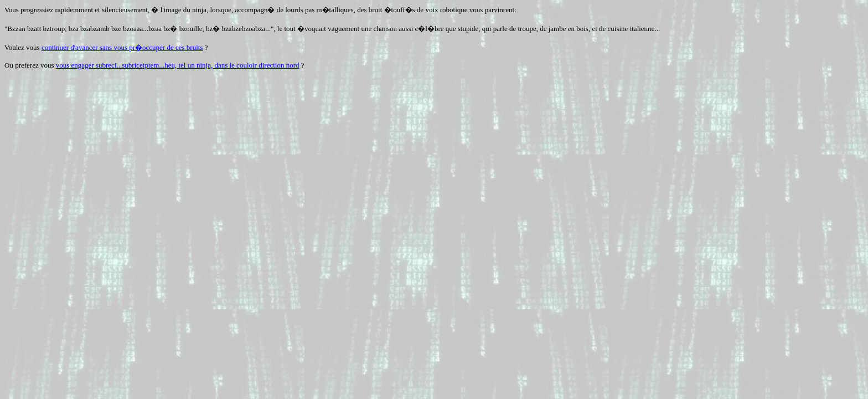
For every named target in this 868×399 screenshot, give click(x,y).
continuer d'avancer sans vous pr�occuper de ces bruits (122, 47)
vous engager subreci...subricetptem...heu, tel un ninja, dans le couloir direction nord (178, 65)
